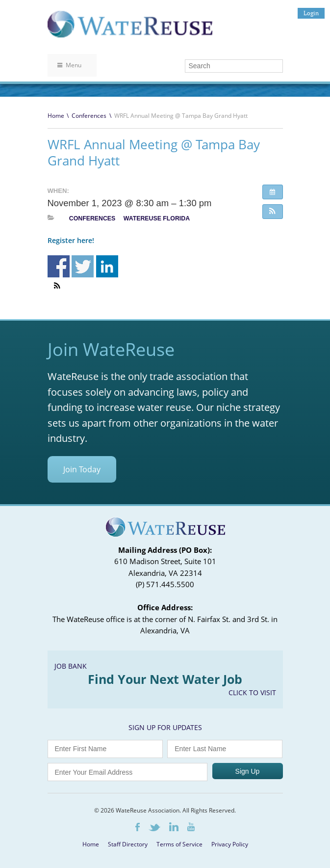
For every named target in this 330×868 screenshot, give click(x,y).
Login (311, 13)
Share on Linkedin (107, 266)
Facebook (138, 827)
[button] (273, 212)
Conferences (89, 116)
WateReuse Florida (157, 218)
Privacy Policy (230, 844)
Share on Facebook (59, 266)
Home (56, 116)
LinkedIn (174, 827)
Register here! (71, 240)
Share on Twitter (83, 266)
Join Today (82, 469)
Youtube (191, 827)
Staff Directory (128, 844)
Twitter (154, 827)
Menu (69, 65)
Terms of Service (179, 844)
